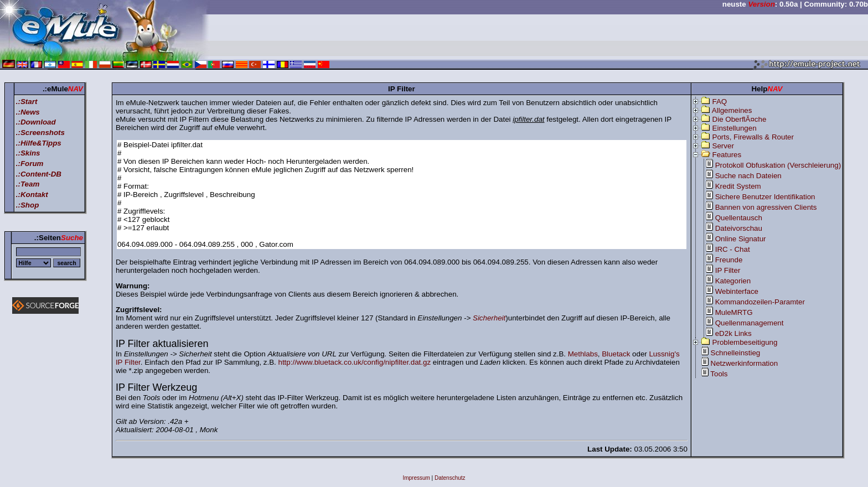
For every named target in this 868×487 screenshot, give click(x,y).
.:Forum (30, 164)
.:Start (27, 102)
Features (727, 155)
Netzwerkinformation (744, 363)
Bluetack (616, 354)
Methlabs (583, 354)
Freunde (729, 260)
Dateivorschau (739, 228)
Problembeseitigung (745, 342)
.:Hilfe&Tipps (39, 143)
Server (723, 146)
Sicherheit (489, 318)
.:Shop (27, 205)
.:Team (28, 184)
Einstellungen (735, 128)
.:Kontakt (32, 195)
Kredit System (738, 186)
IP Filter (728, 270)
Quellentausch (739, 218)
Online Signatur (741, 239)
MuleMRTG (734, 312)
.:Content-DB (39, 174)
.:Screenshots (40, 133)
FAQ (720, 102)
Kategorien (733, 281)
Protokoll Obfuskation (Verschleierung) (778, 165)
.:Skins (28, 153)
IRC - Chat (733, 249)
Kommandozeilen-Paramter (760, 302)
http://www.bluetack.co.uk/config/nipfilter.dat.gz (355, 362)
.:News (28, 112)
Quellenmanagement (750, 323)
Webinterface (737, 291)
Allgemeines (732, 110)
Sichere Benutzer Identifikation (765, 197)
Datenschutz (450, 478)
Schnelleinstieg (736, 353)
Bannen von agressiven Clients (766, 207)
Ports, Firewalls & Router (753, 137)
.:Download (36, 122)
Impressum (416, 478)
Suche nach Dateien (748, 176)
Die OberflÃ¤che (740, 119)
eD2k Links (733, 333)
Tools (719, 374)
